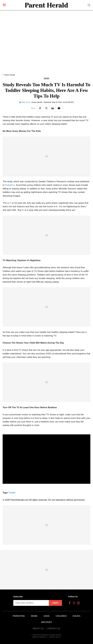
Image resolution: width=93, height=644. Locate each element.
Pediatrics (10, 185)
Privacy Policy (55, 637)
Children (61, 616)
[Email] (59, 108)
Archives (46, 622)
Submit (55, 603)
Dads (47, 616)
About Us (38, 629)
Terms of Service (39, 637)
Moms (34, 616)
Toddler (12, 493)
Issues (76, 616)
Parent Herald (9, 75)
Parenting (19, 616)
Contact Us (54, 629)
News (47, 79)
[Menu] (4, 5)
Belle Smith (26, 102)
